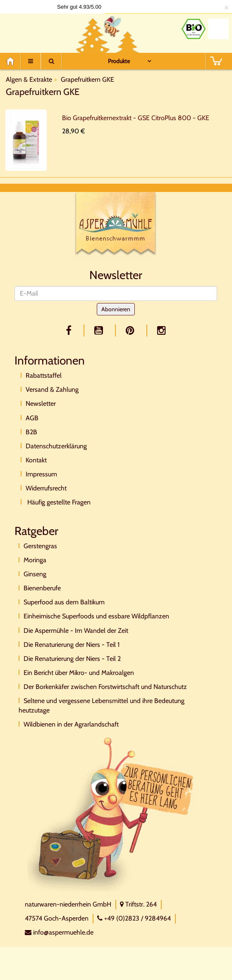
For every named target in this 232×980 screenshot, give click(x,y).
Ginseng (35, 574)
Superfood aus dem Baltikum (64, 602)
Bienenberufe (42, 588)
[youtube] (100, 330)
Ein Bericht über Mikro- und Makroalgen (79, 673)
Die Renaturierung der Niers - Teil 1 (72, 645)
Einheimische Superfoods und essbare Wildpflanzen (96, 616)
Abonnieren (116, 309)
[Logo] (39, 31)
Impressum (41, 474)
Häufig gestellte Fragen (58, 502)
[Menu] (31, 61)
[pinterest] (132, 330)
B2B (31, 432)
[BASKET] (216, 61)
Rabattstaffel (44, 375)
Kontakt (36, 460)
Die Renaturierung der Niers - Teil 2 (72, 659)
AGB (32, 418)
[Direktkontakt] (111, 814)
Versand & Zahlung (52, 389)
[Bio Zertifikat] (194, 29)
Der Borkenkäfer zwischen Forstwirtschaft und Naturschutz (105, 687)
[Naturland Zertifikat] (218, 29)
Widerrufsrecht (46, 488)
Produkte (119, 61)
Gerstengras (40, 546)
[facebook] (70, 330)
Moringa (35, 560)
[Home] (13, 61)
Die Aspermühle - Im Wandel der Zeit (76, 631)
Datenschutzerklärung (56, 446)
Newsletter (41, 404)
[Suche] (51, 61)
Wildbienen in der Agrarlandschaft (71, 724)
